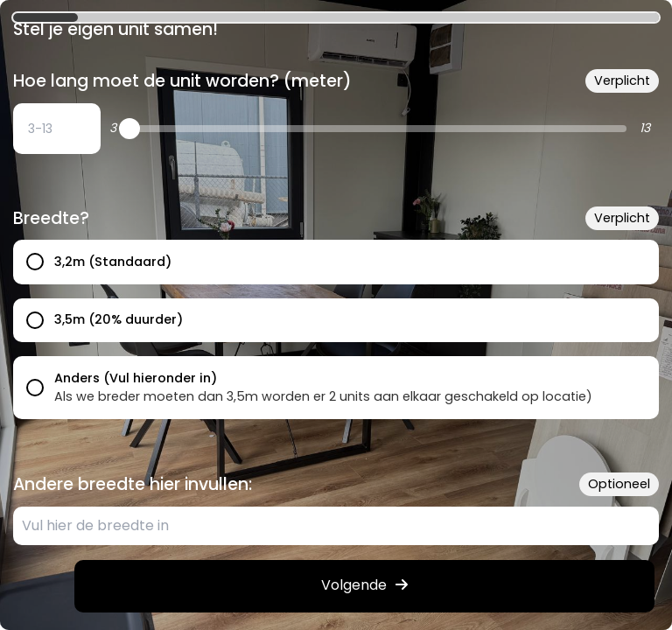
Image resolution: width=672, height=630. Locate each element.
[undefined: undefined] (57, 129)
